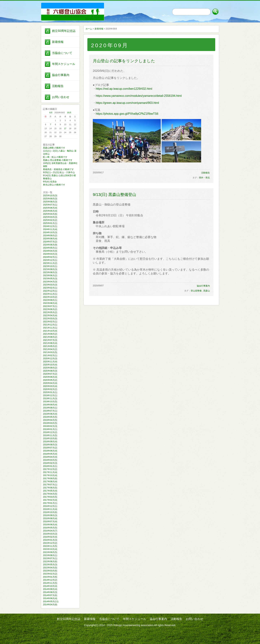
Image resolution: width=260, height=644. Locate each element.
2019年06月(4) (50, 414)
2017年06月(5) (50, 488)
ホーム (89, 29)
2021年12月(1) (50, 325)
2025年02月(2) (50, 220)
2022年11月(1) (50, 294)
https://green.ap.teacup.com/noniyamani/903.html (127, 103)
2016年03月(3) (50, 534)
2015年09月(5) (50, 552)
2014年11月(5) (50, 583)
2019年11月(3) (50, 399)
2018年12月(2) (50, 432)
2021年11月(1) (50, 328)
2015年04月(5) (50, 568)
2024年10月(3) (50, 232)
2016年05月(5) (50, 528)
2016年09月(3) (50, 515)
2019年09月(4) (50, 405)
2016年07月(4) (50, 522)
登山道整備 (196, 291)
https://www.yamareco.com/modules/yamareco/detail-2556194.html (139, 96)
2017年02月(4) (50, 500)
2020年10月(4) (50, 365)
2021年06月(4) (50, 343)
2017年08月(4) (50, 482)
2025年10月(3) (50, 196)
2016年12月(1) (50, 506)
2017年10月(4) (50, 475)
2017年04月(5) (50, 494)
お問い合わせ (61, 97)
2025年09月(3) (50, 199)
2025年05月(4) (50, 211)
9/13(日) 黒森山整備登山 (114, 195)
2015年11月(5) (50, 546)
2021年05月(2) (50, 346)
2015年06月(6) (50, 562)
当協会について (62, 53)
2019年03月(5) (50, 423)
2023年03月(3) (50, 285)
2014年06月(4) (50, 598)
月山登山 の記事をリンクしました (124, 61)
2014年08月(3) (50, 592)
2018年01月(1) (50, 466)
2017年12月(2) (50, 469)
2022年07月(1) (50, 306)
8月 (51, 113)
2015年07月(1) (50, 558)
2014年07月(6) (50, 595)
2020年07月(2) (50, 374)
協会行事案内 (61, 75)
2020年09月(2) (50, 368)
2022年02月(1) (50, 322)
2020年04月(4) (50, 383)
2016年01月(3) (50, 540)
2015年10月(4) (50, 549)
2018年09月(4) (50, 442)
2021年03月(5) (50, 352)
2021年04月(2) (50, 349)
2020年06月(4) (50, 377)
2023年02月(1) (50, 288)
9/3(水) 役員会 (50, 182)
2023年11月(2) (50, 263)
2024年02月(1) (50, 257)
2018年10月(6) (50, 438)
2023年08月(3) (50, 272)
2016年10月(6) (50, 512)
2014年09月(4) (50, 589)
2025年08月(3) (50, 202)
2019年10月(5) (50, 402)
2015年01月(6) (50, 577)
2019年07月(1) (50, 411)
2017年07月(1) (50, 485)
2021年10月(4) (50, 331)
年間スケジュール (64, 64)
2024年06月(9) (50, 245)
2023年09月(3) (50, 269)
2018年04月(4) (50, 457)
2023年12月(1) (50, 260)
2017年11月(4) (50, 472)
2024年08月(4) (50, 239)
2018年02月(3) (50, 463)
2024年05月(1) (50, 248)
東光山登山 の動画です (54, 185)
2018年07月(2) (50, 448)
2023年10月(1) (50, 266)
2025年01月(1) (50, 223)
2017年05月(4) (50, 491)
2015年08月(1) (50, 555)
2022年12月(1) (50, 291)
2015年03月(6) (50, 571)
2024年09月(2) (50, 236)
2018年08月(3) (50, 445)
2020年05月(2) (50, 380)
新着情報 (58, 42)
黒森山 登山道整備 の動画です (58, 160)
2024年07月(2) (50, 242)
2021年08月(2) (50, 337)
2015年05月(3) (50, 565)
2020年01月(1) (50, 392)
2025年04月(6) (50, 214)
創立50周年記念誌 (64, 31)
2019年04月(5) (50, 420)
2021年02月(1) (50, 355)
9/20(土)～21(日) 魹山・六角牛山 (59, 172)
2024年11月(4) (50, 229)
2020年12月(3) (50, 359)
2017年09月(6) (50, 478)
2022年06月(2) (50, 309)
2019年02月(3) (50, 426)
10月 (69, 113)
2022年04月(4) (50, 315)
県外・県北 (204, 178)
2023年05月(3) (50, 279)
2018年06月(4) (50, 451)
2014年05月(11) (51, 601)
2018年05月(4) (50, 454)
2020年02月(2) (50, 389)
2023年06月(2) (50, 276)
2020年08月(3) (50, 371)
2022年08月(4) (50, 303)
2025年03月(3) (50, 217)
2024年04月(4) (50, 251)
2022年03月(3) (50, 319)
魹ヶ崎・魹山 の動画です (55, 157)
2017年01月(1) (50, 503)
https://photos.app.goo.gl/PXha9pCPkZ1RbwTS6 (127, 114)
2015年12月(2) (50, 543)
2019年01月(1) (50, 429)
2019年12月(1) (50, 395)
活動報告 (58, 86)
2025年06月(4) (50, 208)
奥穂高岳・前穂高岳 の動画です (58, 169)
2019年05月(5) (50, 417)
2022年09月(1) (50, 300)
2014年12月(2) (50, 580)
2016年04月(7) (50, 531)
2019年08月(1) (50, 408)
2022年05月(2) (50, 312)
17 (65, 128)
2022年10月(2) (50, 297)
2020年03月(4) (50, 386)
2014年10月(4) (50, 586)
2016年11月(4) (50, 509)
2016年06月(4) (50, 525)
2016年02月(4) (50, 537)
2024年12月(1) (50, 226)
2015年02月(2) (50, 574)
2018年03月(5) (50, 460)
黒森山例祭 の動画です (54, 148)
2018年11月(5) (50, 435)
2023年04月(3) (50, 282)
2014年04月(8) (50, 605)
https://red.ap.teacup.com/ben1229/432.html (124, 89)
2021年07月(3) (50, 340)
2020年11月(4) (50, 362)
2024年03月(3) (50, 254)
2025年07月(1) (50, 205)
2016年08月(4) (50, 518)
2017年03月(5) (50, 497)
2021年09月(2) (50, 334)
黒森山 (207, 291)
